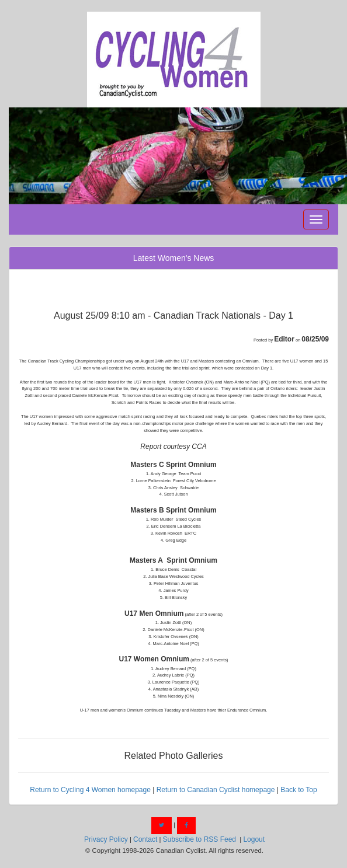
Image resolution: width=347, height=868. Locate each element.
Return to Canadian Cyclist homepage (216, 790)
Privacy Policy (106, 839)
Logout (254, 839)
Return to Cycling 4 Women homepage (90, 790)
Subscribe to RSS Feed (199, 839)
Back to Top (299, 790)
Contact (145, 839)
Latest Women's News (174, 258)
